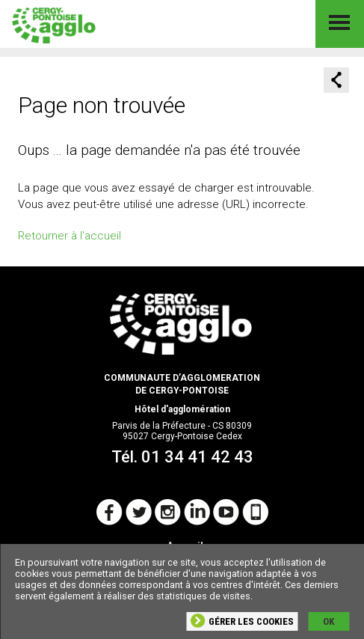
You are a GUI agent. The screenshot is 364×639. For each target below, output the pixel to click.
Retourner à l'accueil (70, 236)
